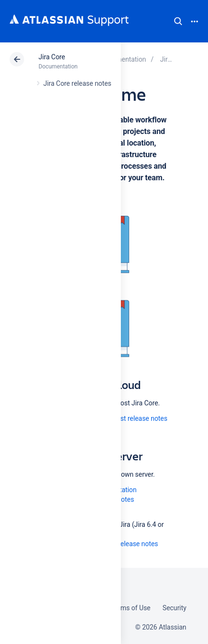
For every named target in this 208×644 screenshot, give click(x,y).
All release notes (133, 544)
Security (174, 608)
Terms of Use (130, 608)
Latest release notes (137, 418)
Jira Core (52, 57)
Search (178, 21)
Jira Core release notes (77, 83)
